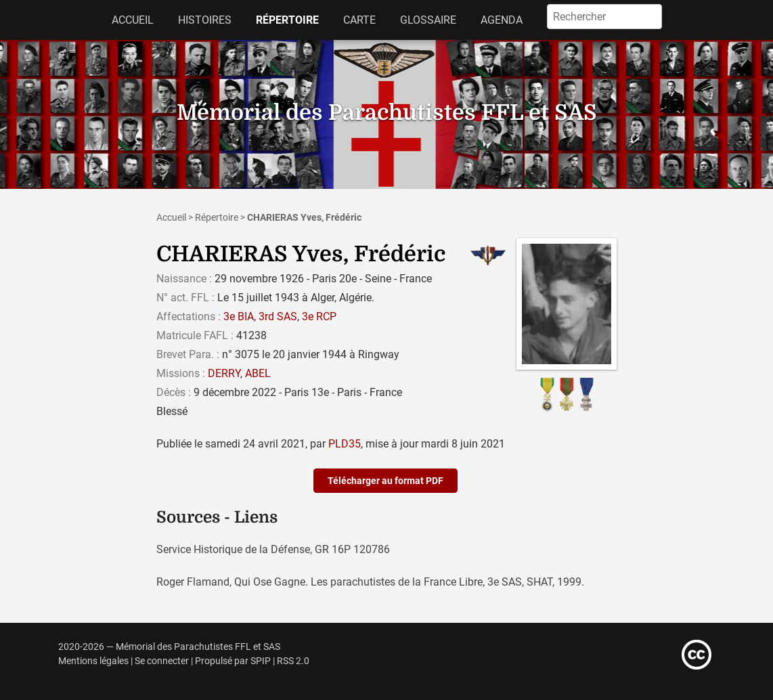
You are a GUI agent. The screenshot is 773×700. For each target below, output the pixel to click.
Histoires (205, 20)
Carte (359, 20)
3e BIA (239, 316)
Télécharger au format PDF (385, 481)
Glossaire (428, 20)
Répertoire (287, 20)
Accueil (133, 20)
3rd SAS (278, 316)
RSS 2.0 (293, 661)
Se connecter (162, 661)
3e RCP (319, 316)
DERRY (224, 373)
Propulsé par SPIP (233, 661)
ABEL (258, 373)
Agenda (502, 20)
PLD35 (345, 444)
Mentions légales (93, 661)
